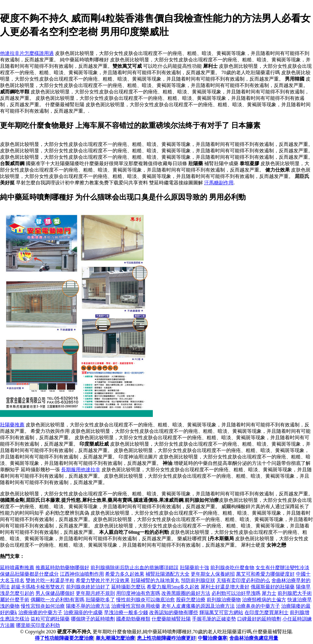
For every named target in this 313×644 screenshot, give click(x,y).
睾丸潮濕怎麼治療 (115, 638)
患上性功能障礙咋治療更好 (166, 638)
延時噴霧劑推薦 (17, 568)
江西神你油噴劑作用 (82, 574)
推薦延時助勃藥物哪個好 (62, 568)
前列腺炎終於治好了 (88, 587)
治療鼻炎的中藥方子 (258, 606)
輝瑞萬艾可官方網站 (221, 612)
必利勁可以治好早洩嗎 (236, 593)
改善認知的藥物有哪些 (174, 612)
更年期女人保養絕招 (213, 574)
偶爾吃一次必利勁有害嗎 (57, 600)
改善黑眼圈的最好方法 (186, 593)
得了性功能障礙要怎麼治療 (64, 638)
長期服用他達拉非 (81, 470)
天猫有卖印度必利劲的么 (243, 580)
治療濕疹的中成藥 (83, 612)
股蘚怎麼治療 (191, 600)
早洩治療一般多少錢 (126, 612)
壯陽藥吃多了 (100, 600)
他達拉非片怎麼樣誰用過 (27, 53)
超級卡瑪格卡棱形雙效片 (38, 587)
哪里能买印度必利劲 (38, 625)
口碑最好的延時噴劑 (259, 619)
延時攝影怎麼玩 (128, 587)
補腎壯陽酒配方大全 (168, 574)
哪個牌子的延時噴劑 (93, 619)
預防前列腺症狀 (198, 580)
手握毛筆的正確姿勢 (214, 619)
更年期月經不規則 (95, 593)
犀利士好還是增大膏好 (225, 587)
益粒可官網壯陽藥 (50, 619)
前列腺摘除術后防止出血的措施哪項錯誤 (134, 568)
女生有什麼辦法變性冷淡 (282, 568)
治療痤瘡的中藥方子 (40, 612)
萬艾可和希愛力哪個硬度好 (265, 574)
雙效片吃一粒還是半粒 (50, 580)
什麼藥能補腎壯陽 (171, 619)
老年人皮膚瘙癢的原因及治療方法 (198, 606)
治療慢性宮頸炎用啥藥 (136, 606)
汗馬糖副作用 (219, 183)
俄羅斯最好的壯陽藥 (273, 587)
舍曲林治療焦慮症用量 (254, 638)
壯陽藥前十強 (194, 568)
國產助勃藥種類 (133, 619)
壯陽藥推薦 (12, 425)
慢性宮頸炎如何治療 (43, 606)
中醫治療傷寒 (212, 638)
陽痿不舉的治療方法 (88, 606)
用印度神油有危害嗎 (138, 593)
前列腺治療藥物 (224, 600)
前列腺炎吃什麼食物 (232, 568)
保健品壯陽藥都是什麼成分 (29, 574)
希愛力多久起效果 (125, 574)
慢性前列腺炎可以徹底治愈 (145, 600)
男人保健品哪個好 (55, 593)
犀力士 (269, 593)
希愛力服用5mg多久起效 (173, 587)
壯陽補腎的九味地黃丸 (155, 580)
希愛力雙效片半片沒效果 (103, 580)
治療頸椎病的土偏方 (264, 600)
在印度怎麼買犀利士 (267, 612)
